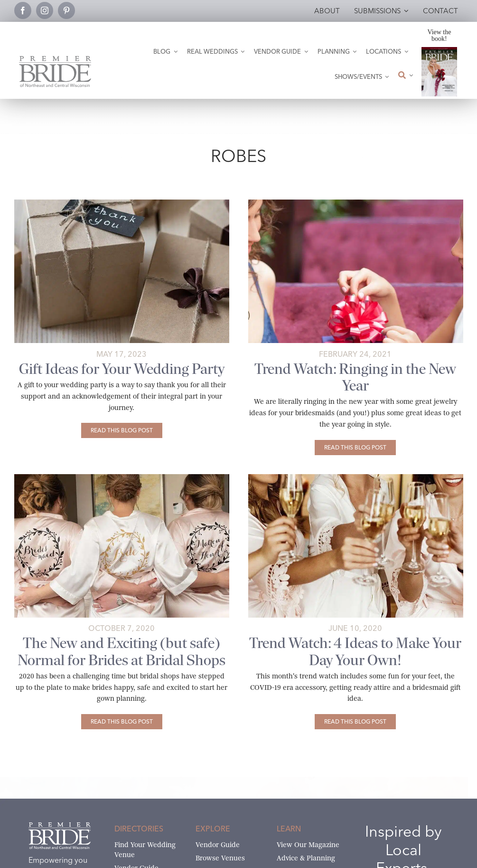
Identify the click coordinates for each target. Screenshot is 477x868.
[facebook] (23, 10)
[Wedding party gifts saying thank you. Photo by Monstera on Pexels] (122, 203)
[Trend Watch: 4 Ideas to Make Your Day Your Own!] (355, 722)
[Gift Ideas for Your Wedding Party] (122, 430)
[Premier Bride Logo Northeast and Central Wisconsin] (55, 60)
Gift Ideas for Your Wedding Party (122, 369)
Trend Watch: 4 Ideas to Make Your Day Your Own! (355, 651)
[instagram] (45, 10)
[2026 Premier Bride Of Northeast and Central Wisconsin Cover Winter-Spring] (439, 51)
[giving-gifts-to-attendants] (356, 203)
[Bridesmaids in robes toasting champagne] (356, 478)
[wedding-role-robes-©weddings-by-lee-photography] (122, 478)
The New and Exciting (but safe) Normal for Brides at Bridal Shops (122, 651)
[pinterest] (66, 10)
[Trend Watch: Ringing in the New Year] (355, 448)
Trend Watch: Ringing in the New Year (355, 377)
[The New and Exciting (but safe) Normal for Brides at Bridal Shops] (122, 722)
